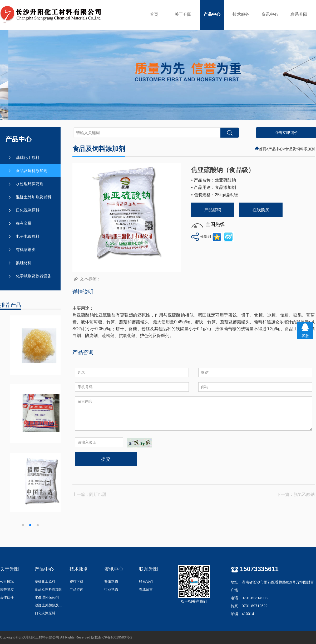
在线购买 (261, 210)
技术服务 (241, 14)
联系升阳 (299, 14)
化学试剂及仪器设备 (34, 276)
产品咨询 (213, 210)
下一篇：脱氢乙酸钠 (296, 494)
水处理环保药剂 (30, 184)
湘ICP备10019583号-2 (115, 637)
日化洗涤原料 (28, 210)
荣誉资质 (7, 589)
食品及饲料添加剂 (32, 171)
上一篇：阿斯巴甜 (89, 494)
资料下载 (76, 582)
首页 (154, 14)
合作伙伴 (7, 597)
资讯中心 (270, 14)
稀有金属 (24, 223)
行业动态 (111, 589)
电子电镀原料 (28, 236)
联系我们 (146, 582)
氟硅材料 (24, 263)
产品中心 (212, 14)
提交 (106, 459)
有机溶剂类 (26, 250)
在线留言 (146, 589)
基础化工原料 (28, 157)
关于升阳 (183, 14)
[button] (23, 525)
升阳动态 (111, 582)
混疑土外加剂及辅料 (34, 197)
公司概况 (7, 582)
